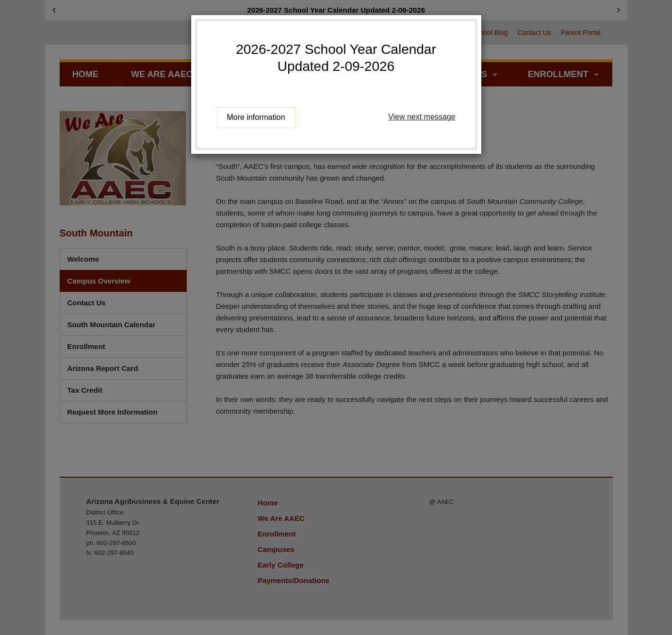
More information (256, 117)
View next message (422, 117)
